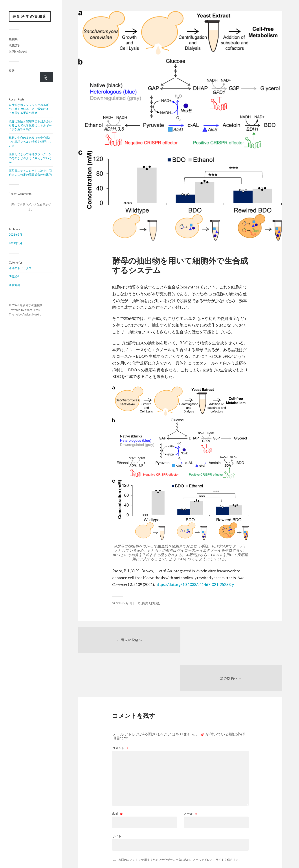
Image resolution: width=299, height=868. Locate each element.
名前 (118, 776)
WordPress (32, 310)
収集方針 (15, 45)
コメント (121, 710)
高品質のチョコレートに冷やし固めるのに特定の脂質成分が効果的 (30, 173)
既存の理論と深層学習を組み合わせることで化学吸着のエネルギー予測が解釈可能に (30, 125)
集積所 (13, 39)
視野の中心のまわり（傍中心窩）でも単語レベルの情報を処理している (30, 142)
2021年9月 (16, 235)
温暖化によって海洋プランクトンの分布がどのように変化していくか (30, 158)
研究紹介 (15, 277)
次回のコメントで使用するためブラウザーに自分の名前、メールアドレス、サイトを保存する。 (180, 822)
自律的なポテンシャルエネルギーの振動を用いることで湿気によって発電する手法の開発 (30, 109)
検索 (12, 71)
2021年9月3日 (123, 603)
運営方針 (15, 285)
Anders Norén (31, 314)
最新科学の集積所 (30, 16)
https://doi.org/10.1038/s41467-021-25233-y (195, 584)
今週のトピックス (20, 268)
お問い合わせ (18, 51)
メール (191, 776)
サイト (117, 798)
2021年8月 (16, 243)
